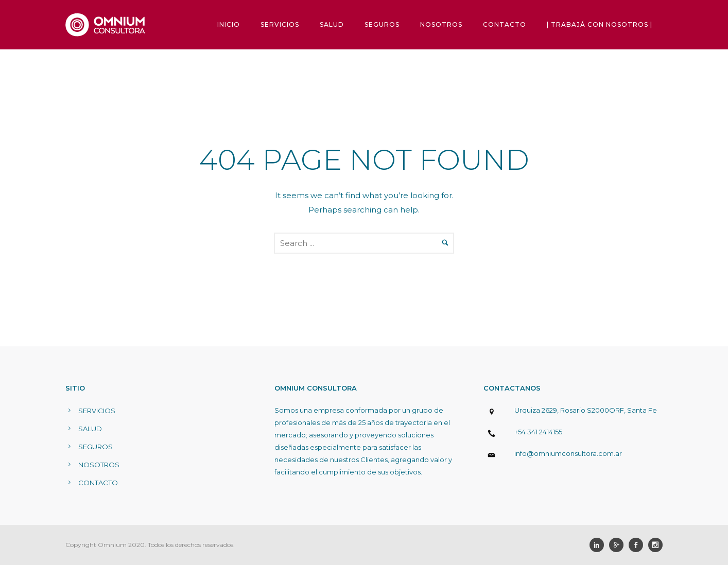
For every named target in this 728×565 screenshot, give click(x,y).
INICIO (229, 24)
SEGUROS (382, 24)
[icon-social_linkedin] (599, 545)
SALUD (332, 24)
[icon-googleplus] (619, 545)
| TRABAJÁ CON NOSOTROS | (600, 24)
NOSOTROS (441, 24)
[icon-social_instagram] (655, 545)
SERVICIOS (280, 24)
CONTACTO (505, 24)
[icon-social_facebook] (638, 545)
